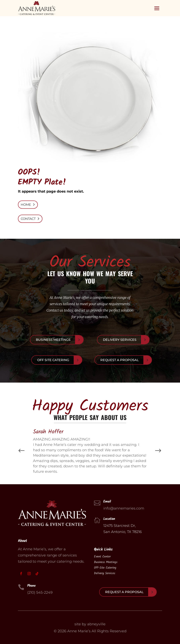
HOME (26, 205)
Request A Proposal (120, 360)
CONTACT (28, 219)
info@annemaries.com (124, 508)
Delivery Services (120, 340)
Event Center (102, 557)
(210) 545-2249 (40, 592)
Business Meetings (53, 340)
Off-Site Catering (105, 568)
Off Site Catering (53, 360)
